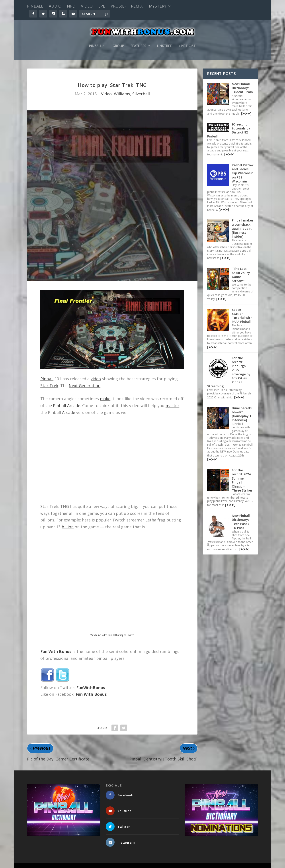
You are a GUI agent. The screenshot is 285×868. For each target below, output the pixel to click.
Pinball (35, 6)
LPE (102, 6)
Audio (55, 6)
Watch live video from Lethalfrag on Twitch (112, 628)
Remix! (137, 6)
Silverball (141, 87)
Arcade (69, 406)
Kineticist (187, 39)
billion (68, 520)
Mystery (158, 6)
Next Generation (85, 379)
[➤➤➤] (246, 107)
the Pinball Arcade (63, 399)
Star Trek (49, 379)
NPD (71, 6)
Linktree (164, 39)
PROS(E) (118, 6)
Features (138, 39)
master (172, 399)
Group (118, 39)
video (96, 372)
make (105, 392)
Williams (122, 87)
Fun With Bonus (56, 645)
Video (87, 6)
